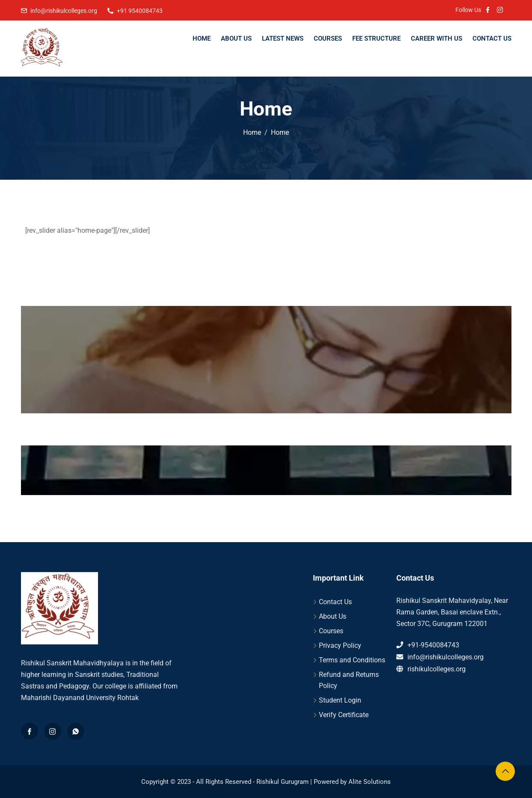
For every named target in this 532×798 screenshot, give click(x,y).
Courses (328, 39)
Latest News (283, 39)
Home (202, 39)
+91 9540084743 (140, 11)
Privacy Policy (340, 645)
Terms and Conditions (352, 660)
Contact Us (492, 39)
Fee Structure (376, 39)
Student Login (340, 700)
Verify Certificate (344, 715)
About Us (236, 39)
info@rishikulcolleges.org (64, 11)
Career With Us (437, 39)
